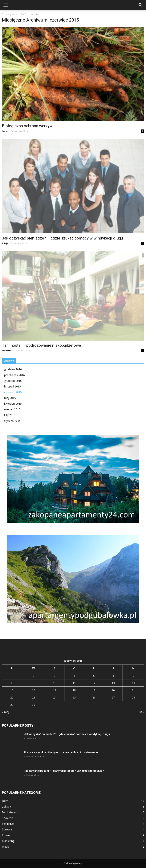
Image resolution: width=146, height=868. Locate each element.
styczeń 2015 (12, 421)
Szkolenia (8, 818)
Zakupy (6, 807)
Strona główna (10, 14)
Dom (5, 801)
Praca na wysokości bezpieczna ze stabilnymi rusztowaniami (62, 752)
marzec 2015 (12, 409)
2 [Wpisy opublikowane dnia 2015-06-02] (34, 676)
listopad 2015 (12, 386)
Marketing (8, 841)
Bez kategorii (10, 812)
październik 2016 (14, 375)
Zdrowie (7, 829)
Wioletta (7, 350)
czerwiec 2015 (13, 392)
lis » (142, 712)
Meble (6, 847)
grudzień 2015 (13, 381)
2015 (24, 14)
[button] (141, 5)
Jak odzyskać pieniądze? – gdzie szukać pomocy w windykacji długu (62, 238)
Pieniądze (8, 824)
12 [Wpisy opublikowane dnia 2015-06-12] (94, 683)
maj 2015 (10, 398)
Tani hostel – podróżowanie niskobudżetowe (41, 345)
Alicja (5, 243)
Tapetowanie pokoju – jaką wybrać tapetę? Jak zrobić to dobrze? (64, 771)
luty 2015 (10, 415)
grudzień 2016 (13, 369)
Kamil (5, 131)
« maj (6, 712)
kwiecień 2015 (13, 404)
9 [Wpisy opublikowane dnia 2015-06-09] (34, 683)
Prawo (6, 835)
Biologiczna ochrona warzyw (27, 126)
